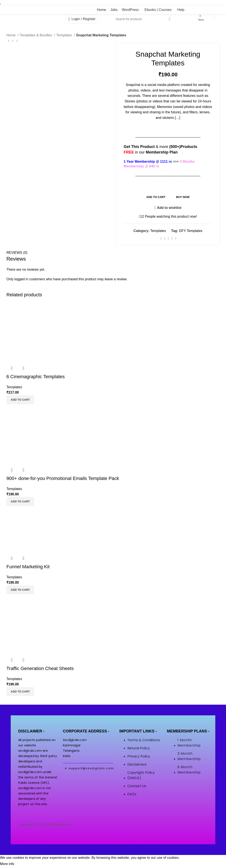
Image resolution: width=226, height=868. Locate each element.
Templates (65, 35)
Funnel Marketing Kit (28, 567)
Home (11, 35)
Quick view (12, 368)
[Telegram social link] (176, 239)
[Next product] (17, 41)
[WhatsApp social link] (172, 239)
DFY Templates (191, 231)
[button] (20, 400)
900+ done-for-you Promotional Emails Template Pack (63, 478)
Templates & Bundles (36, 35)
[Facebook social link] (161, 239)
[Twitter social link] (165, 239)
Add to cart (156, 197)
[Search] (143, 19)
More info (7, 864)
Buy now (183, 197)
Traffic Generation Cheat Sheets (40, 668)
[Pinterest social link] (168, 239)
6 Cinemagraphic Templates (36, 377)
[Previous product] (9, 41)
